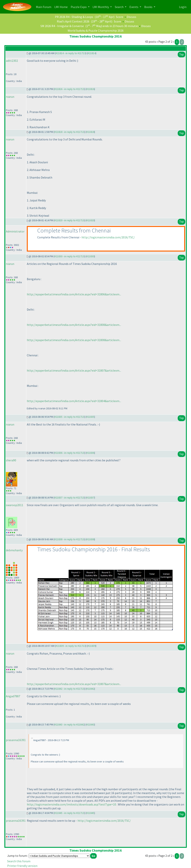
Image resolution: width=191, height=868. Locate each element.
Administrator (15, 231)
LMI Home (62, 7)
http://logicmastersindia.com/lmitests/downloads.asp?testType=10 (71, 804)
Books (149, 7)
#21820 (90, 220)
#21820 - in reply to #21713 (69, 220)
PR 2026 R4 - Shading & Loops (74, 17)
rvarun (10, 97)
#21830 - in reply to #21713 (69, 256)
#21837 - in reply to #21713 (69, 498)
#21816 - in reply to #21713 (69, 89)
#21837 (90, 498)
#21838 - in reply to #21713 (69, 539)
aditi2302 (12, 61)
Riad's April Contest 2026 (73, 21)
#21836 (90, 453)
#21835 (90, 417)
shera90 (11, 460)
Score (120, 17)
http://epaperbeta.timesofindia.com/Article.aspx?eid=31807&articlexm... (74, 370)
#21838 (90, 539)
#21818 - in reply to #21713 (69, 132)
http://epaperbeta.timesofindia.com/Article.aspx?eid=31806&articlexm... (74, 294)
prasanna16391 (16, 740)
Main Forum (44, 7)
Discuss (132, 17)
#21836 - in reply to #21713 (69, 453)
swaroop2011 (15, 505)
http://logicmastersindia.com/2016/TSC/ (108, 237)
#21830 (90, 256)
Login (183, 7)
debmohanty (14, 550)
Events (134, 7)
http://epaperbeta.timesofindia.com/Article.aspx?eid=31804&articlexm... (74, 401)
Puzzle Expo (79, 7)
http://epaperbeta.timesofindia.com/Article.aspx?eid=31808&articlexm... (74, 325)
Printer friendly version (22, 866)
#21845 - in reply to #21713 (69, 813)
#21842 (90, 689)
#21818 (90, 132)
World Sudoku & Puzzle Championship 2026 (96, 30)
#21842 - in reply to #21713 (69, 689)
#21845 (90, 813)
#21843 (90, 725)
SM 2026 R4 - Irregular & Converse (62, 26)
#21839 (92, 646)
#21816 (90, 89)
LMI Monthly (101, 7)
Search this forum (19, 861)
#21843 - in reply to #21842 (69, 725)
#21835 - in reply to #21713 (69, 417)
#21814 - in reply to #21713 (71, 53)
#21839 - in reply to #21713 (71, 646)
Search (119, 7)
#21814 (92, 53)
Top (181, 54)
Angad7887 (13, 696)
